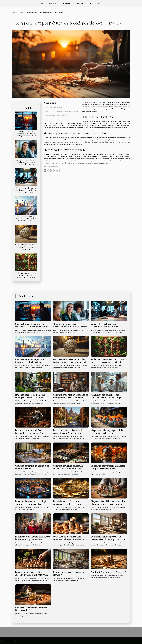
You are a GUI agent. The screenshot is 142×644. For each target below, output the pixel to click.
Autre (90, 4)
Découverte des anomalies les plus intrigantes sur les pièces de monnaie (26, 247)
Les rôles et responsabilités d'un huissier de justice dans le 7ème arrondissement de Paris (30, 433)
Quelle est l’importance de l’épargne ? (108, 572)
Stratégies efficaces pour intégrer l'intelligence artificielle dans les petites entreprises (32, 398)
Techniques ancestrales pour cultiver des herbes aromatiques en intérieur (26, 275)
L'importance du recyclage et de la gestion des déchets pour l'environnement (107, 433)
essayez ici (55, 125)
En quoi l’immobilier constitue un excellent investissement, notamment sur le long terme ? (32, 575)
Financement (66, 4)
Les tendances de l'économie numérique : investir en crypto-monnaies (67, 504)
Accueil (15, 13)
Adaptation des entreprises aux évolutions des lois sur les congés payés (106, 398)
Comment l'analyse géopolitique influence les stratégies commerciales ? (26, 134)
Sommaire (51, 103)
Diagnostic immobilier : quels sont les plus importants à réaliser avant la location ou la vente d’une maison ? (108, 504)
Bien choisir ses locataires (53, 107)
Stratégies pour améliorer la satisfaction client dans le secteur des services (26, 162)
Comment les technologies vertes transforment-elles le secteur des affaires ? (26, 219)
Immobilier (52, 4)
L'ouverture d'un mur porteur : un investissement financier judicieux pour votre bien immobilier (109, 540)
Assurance (79, 4)
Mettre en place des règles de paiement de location (62, 111)
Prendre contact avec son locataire (56, 115)
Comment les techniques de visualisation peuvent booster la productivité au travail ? (26, 190)
